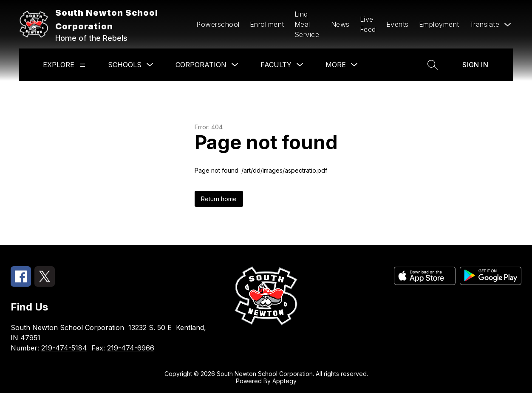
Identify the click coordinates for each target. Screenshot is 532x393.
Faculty (276, 65)
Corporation (201, 65)
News (340, 24)
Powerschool (218, 24)
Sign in (475, 65)
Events (398, 24)
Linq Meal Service (307, 24)
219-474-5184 (64, 348)
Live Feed (368, 24)
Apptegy (284, 381)
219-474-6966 (131, 348)
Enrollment (267, 24)
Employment (439, 24)
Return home (219, 199)
